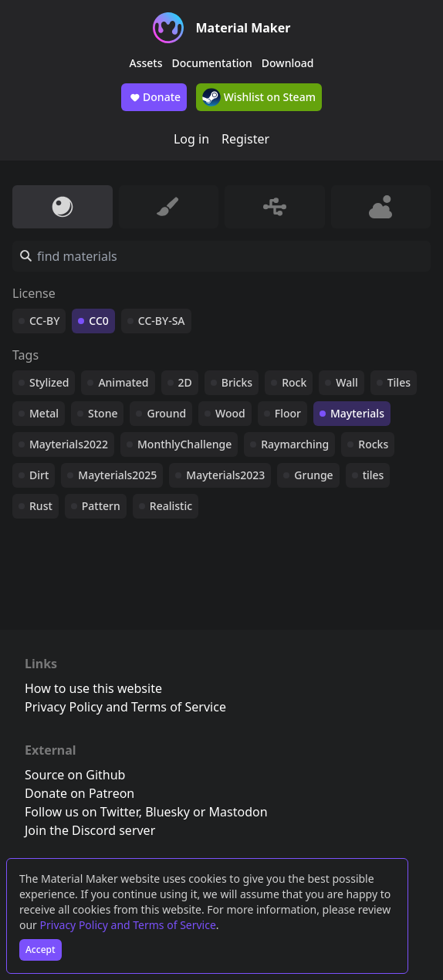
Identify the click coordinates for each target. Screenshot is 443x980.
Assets (146, 63)
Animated (123, 382)
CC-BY (44, 321)
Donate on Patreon (79, 793)
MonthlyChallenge (184, 444)
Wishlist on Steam (259, 97)
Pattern (101, 506)
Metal (44, 413)
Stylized (49, 382)
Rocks (373, 444)
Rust (41, 506)
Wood (230, 413)
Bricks (237, 382)
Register (245, 139)
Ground (166, 413)
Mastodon (238, 812)
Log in (191, 139)
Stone (103, 413)
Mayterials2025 (117, 475)
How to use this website (93, 688)
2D (185, 382)
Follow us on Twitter (82, 812)
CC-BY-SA (162, 321)
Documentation (212, 63)
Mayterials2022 (69, 444)
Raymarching (295, 444)
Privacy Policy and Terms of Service (128, 925)
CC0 (99, 321)
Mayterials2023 (225, 475)
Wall (347, 382)
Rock (294, 382)
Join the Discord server (90, 830)
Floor (288, 413)
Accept (41, 950)
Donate (154, 97)
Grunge (313, 475)
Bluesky (167, 812)
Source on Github (75, 775)
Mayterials (357, 413)
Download (288, 63)
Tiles (399, 382)
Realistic (171, 506)
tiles (374, 475)
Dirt (39, 475)
